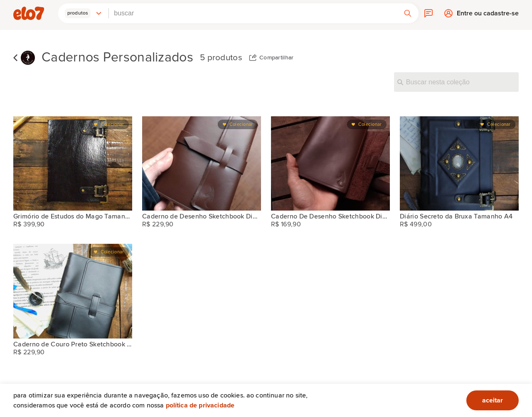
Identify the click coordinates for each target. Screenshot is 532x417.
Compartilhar (277, 58)
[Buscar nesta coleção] (456, 82)
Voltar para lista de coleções (15, 58)
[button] (84, 13)
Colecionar (112, 124)
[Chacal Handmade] (28, 58)
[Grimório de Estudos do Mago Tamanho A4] (73, 163)
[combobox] (253, 13)
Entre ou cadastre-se (488, 15)
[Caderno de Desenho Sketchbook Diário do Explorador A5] (202, 163)
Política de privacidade (200, 405)
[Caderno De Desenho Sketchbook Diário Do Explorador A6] (330, 163)
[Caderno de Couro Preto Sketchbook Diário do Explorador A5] (73, 291)
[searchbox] (253, 13)
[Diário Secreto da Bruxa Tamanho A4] (459, 163)
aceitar (493, 400)
